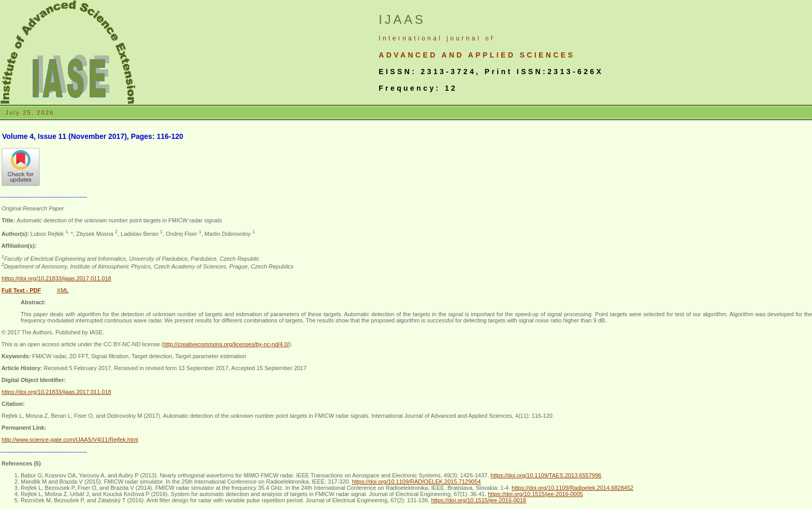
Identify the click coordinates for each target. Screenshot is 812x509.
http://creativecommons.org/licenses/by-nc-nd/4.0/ (226, 344)
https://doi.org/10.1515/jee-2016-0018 (478, 500)
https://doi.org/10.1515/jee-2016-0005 (535, 494)
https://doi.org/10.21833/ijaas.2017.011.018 (56, 278)
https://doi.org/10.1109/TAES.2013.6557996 (546, 475)
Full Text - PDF (21, 290)
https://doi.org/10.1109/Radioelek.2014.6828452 (572, 488)
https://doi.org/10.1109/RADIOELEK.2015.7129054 (417, 482)
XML (63, 290)
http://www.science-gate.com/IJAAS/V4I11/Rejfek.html (70, 440)
